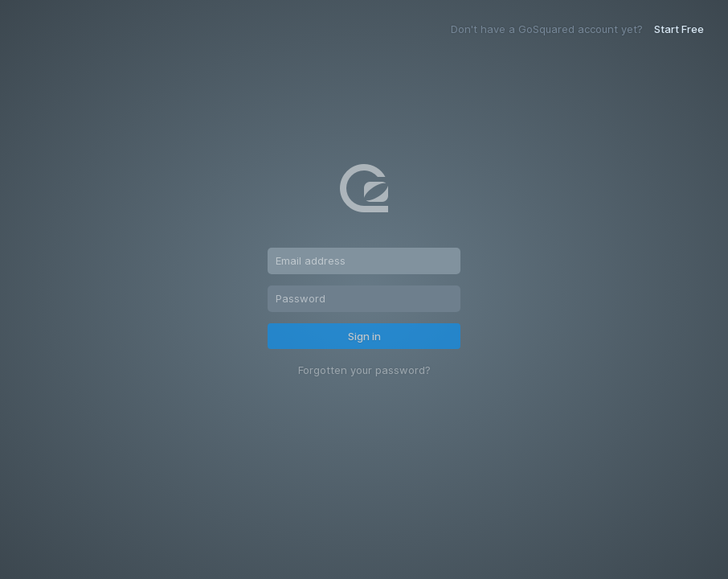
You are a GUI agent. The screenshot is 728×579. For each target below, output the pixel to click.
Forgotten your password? (364, 370)
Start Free (679, 29)
